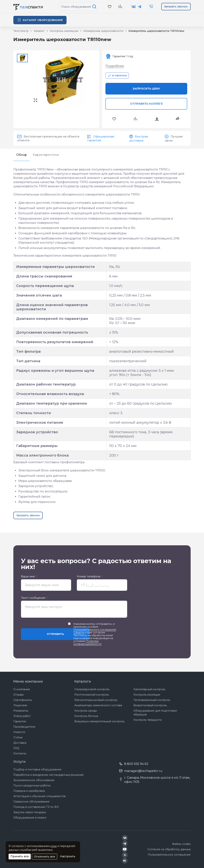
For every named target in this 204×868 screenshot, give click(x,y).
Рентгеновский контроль (92, 695)
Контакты (20, 753)
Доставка (20, 743)
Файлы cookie (181, 844)
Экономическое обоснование (34, 780)
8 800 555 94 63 (136, 764)
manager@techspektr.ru (143, 771)
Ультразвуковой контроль (92, 689)
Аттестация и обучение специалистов (39, 796)
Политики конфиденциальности (87, 642)
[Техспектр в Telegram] (140, 7)
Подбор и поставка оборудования (37, 769)
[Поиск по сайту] (95, 7)
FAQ (16, 748)
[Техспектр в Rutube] (125, 861)
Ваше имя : (29, 577)
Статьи (18, 737)
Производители (24, 727)
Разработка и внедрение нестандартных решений (48, 775)
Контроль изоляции (147, 695)
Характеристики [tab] (46, 155)
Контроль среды (86, 711)
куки (53, 846)
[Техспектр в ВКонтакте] (134, 7)
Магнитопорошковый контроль (96, 700)
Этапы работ (22, 716)
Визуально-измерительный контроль (99, 721)
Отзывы (18, 695)
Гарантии (20, 721)
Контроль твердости (148, 720)
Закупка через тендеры (30, 812)
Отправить (55, 634)
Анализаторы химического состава (98, 705)
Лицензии (20, 705)
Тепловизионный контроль (152, 700)
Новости (19, 732)
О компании (22, 689)
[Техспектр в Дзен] (125, 855)
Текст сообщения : (34, 598)
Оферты (79, 632)
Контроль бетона (86, 716)
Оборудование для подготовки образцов (155, 713)
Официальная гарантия (101, 138)
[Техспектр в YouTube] (125, 849)
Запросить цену (146, 89)
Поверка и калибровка (29, 791)
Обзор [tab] (22, 155)
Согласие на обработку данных (169, 849)
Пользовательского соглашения (95, 630)
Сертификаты (23, 700)
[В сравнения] (136, 119)
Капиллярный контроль (149, 689)
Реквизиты (21, 711)
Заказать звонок (176, 6)
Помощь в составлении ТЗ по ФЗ (36, 807)
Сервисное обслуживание (31, 802)
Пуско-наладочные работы (32, 786)
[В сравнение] (120, 7)
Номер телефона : (90, 577)
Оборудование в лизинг (30, 818)
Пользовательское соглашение (169, 855)
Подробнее (115, 66)
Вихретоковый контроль (150, 705)
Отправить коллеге (146, 104)
